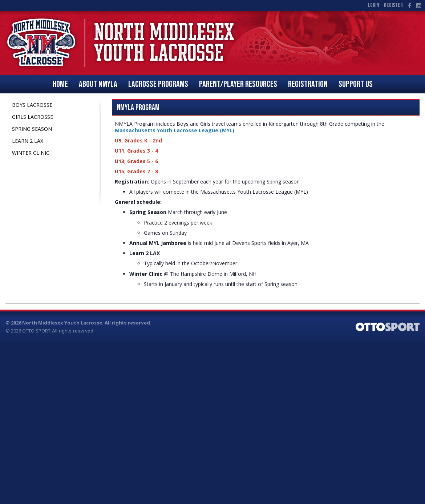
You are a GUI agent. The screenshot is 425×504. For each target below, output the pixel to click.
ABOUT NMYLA (98, 84)
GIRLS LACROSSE (33, 117)
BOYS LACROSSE (32, 105)
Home (60, 84)
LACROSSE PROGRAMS (158, 84)
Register (393, 5)
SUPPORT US (356, 84)
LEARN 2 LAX (28, 141)
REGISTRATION (308, 84)
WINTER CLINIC (31, 153)
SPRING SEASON (32, 129)
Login (373, 5)
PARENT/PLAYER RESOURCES (238, 84)
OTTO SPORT (36, 331)
